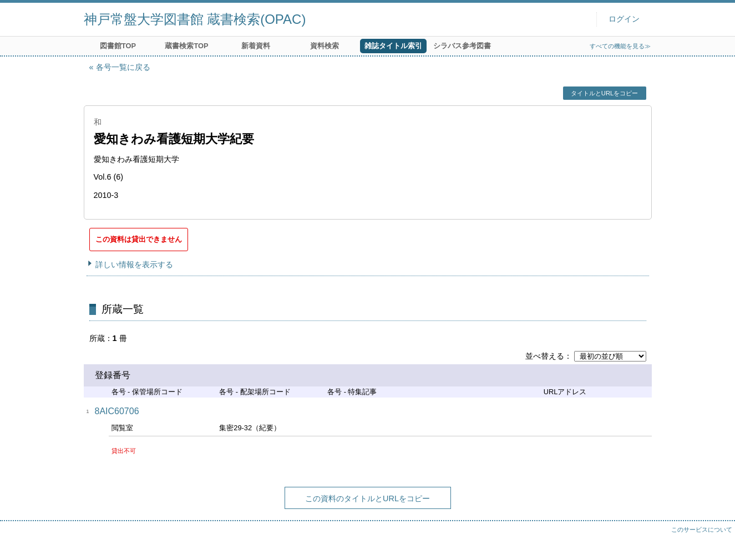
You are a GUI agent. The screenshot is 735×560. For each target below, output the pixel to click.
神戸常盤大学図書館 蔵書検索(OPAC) (195, 19)
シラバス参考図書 (462, 46)
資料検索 (325, 46)
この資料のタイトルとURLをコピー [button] (367, 498)
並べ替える (545, 356)
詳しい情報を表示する (134, 264)
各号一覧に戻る (123, 67)
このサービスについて (702, 530)
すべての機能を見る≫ (620, 46)
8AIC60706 (117, 411)
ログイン (624, 19)
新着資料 (256, 46)
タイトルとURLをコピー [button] (604, 93)
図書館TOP (118, 46)
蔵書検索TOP (186, 46)
